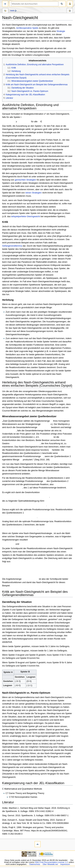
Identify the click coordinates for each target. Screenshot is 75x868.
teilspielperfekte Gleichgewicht (26, 216)
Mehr (12, 11)
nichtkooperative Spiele (27, 28)
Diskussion (5, 11)
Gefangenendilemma (12, 246)
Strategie (61, 31)
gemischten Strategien (25, 180)
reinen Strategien (34, 193)
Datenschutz (35, 864)
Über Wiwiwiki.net (50, 864)
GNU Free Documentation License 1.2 (51, 862)
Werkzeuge (70, 11)
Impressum (65, 864)
